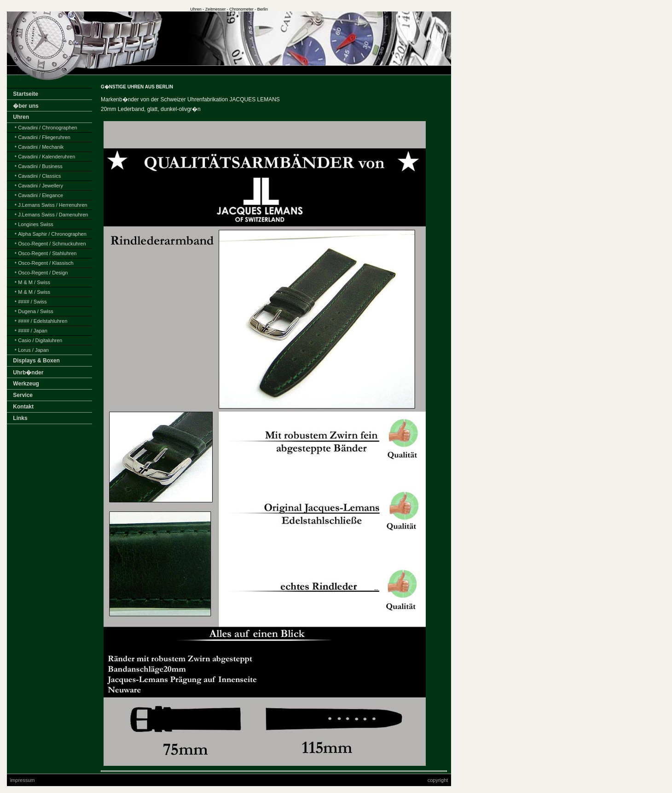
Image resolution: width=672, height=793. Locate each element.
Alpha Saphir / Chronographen (52, 234)
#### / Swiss (32, 302)
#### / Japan (33, 331)
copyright (438, 780)
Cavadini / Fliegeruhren (44, 137)
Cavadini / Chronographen (47, 128)
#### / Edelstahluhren (43, 321)
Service (23, 395)
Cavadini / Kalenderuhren (46, 157)
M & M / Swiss (34, 282)
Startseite (26, 94)
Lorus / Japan (33, 350)
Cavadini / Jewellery (41, 186)
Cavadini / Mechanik (41, 147)
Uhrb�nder (28, 373)
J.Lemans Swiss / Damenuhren (53, 215)
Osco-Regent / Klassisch (46, 263)
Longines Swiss (35, 224)
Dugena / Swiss (35, 311)
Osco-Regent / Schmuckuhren (52, 244)
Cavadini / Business (40, 166)
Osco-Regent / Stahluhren (47, 253)
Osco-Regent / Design (43, 273)
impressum (23, 780)
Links (20, 418)
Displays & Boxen (36, 361)
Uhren (21, 117)
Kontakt (23, 407)
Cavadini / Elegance (41, 195)
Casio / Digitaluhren (40, 340)
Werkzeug (26, 384)
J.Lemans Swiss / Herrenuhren (52, 205)
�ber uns (26, 106)
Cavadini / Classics (39, 176)
